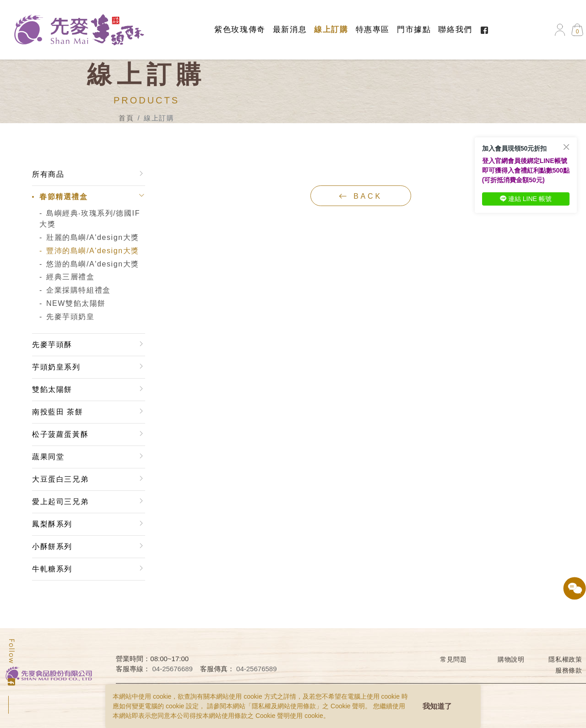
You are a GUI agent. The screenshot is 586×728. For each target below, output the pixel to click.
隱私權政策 (565, 659)
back (361, 196)
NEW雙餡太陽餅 (76, 303)
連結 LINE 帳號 (526, 199)
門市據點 (414, 30)
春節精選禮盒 (64, 197)
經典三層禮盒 (71, 277)
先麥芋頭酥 (52, 345)
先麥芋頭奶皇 (71, 317)
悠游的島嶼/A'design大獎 (93, 264)
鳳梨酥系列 (52, 524)
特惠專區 (373, 30)
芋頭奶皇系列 (56, 367)
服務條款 (569, 670)
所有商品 (48, 174)
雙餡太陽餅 (52, 389)
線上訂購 (331, 30)
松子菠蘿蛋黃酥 (60, 434)
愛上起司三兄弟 (60, 502)
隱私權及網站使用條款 (284, 706)
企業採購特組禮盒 (79, 290)
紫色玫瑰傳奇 (240, 30)
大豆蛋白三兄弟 (60, 479)
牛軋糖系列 (52, 569)
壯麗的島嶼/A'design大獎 (93, 237)
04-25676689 (173, 669)
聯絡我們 (455, 30)
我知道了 (437, 706)
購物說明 (511, 659)
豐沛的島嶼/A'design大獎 (93, 251)
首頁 (126, 118)
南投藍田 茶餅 (58, 412)
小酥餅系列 (52, 546)
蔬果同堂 (48, 457)
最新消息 (290, 30)
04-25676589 (256, 669)
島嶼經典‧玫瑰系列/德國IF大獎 (90, 219)
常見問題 (453, 659)
